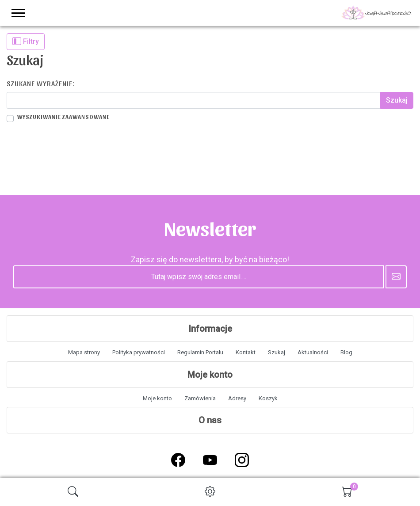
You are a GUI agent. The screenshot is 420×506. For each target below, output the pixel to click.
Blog (346, 352)
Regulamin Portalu (200, 352)
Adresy (237, 398)
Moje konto (157, 398)
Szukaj (277, 352)
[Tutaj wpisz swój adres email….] (199, 277)
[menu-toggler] (18, 13)
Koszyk (268, 398)
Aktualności (313, 352)
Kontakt (246, 352)
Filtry (26, 41)
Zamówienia (200, 398)
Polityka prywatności (139, 352)
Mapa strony (84, 352)
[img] (73, 491)
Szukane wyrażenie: (41, 83)
